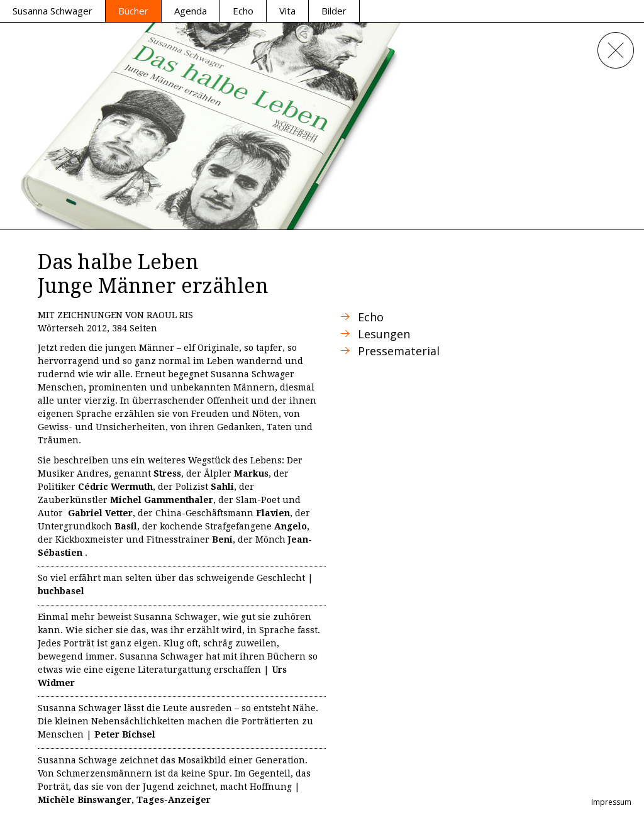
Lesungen (384, 334)
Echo (243, 11)
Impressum (611, 802)
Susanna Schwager (53, 11)
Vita (287, 11)
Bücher (133, 11)
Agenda (191, 11)
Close (616, 50)
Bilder (334, 11)
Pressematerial (399, 351)
